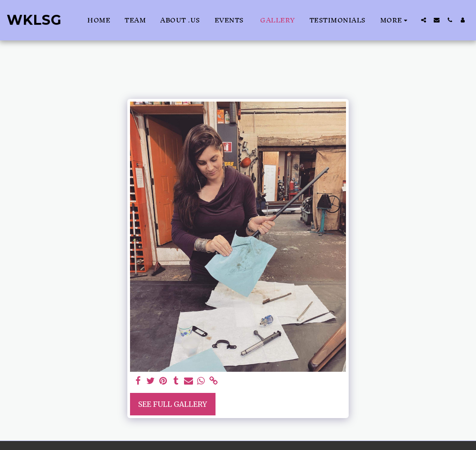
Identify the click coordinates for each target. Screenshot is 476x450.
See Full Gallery (173, 404)
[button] (424, 20)
